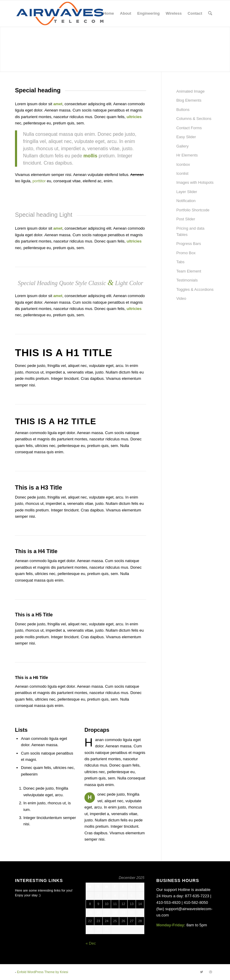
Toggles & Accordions (195, 289)
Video (181, 298)
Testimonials (187, 280)
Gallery (183, 146)
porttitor (39, 181)
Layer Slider (187, 192)
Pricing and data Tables (190, 231)
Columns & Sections (194, 119)
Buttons (183, 110)
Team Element (189, 271)
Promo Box (186, 253)
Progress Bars (189, 244)
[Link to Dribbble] (211, 972)
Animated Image (191, 91)
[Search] (210, 13)
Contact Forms (189, 128)
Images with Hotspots (195, 182)
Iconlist (182, 173)
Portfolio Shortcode (193, 210)
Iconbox (183, 164)
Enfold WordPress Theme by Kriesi (43, 972)
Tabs (180, 262)
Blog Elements (189, 100)
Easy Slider (186, 137)
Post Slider (186, 219)
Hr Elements (187, 155)
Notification (186, 201)
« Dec (91, 943)
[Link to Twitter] (202, 972)
